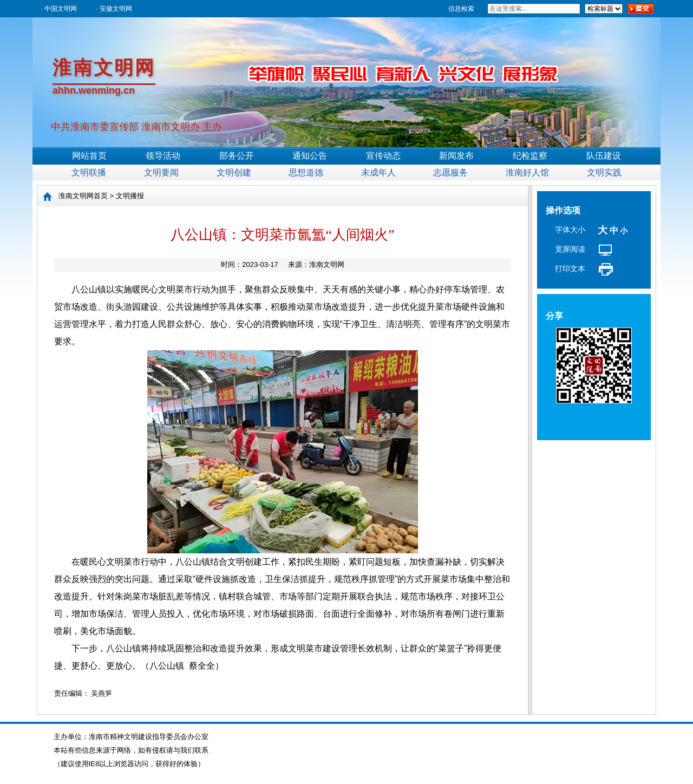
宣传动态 (383, 156)
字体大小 (570, 230)
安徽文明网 (116, 9)
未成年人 (378, 172)
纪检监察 (530, 156)
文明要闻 (161, 172)
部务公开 (237, 156)
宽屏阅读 (570, 249)
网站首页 (89, 156)
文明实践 (604, 172)
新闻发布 (456, 156)
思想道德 (306, 172)
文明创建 (234, 172)
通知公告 (310, 156)
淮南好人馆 (527, 172)
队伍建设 (604, 156)
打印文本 (570, 269)
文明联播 (89, 172)
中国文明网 (61, 9)
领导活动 (163, 156)
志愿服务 (450, 172)
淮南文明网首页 (83, 196)
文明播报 (130, 196)
